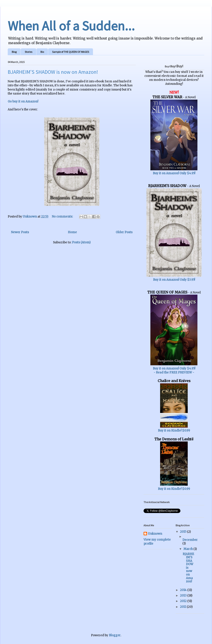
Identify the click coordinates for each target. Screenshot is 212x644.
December (190, 540)
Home (72, 232)
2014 (184, 590)
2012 (184, 601)
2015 (184, 532)
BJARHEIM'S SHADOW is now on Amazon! (53, 72)
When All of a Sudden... (71, 26)
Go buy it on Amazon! (23, 101)
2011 (183, 607)
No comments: (63, 217)
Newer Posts (20, 232)
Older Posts (124, 232)
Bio (42, 52)
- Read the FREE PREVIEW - (174, 372)
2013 (184, 596)
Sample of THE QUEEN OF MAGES (71, 52)
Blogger (115, 635)
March (188, 549)
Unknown (155, 534)
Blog (14, 52)
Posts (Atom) (81, 242)
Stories (28, 52)
